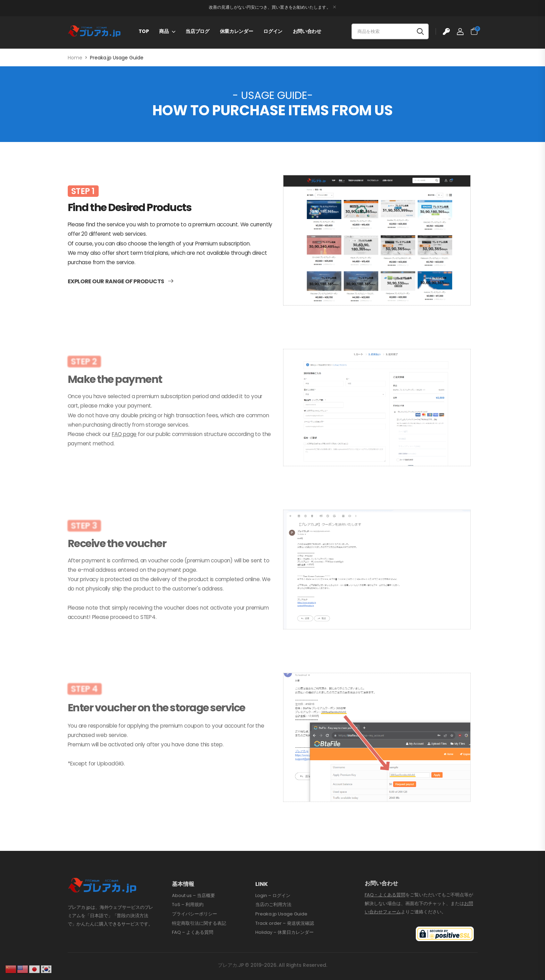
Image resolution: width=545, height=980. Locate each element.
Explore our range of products (116, 297)
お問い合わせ (307, 31)
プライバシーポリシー (195, 914)
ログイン (273, 31)
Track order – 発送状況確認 (285, 923)
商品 (164, 31)
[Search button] (420, 32)
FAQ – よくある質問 (193, 932)
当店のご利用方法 (273, 905)
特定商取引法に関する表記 (199, 923)
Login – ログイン (273, 896)
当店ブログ (197, 31)
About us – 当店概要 (193, 896)
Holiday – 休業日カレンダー (284, 932)
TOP (144, 31)
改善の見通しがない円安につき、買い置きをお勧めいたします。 (270, 7)
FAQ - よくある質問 (385, 895)
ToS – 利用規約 (188, 905)
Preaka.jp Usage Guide (281, 914)
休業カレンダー (237, 31)
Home (75, 58)
